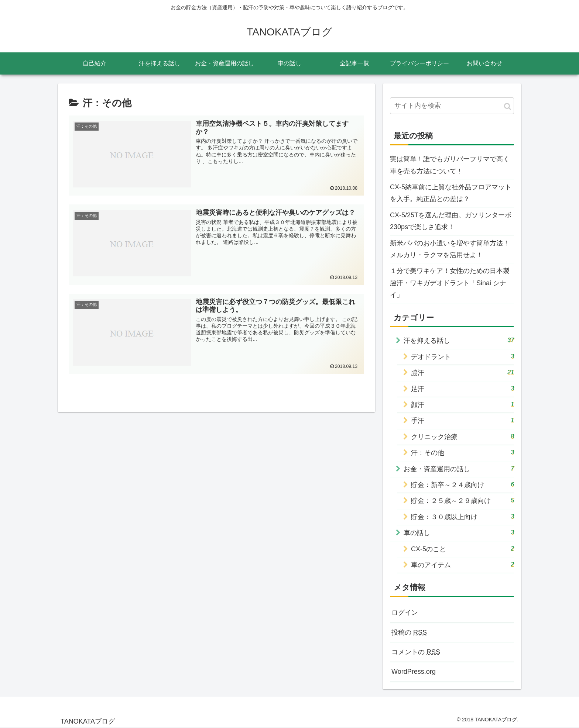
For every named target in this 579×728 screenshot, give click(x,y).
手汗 (462, 420)
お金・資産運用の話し (459, 468)
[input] (452, 106)
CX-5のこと (462, 548)
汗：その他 (462, 452)
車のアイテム (462, 564)
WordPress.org (414, 672)
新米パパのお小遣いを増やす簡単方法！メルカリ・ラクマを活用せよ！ (450, 249)
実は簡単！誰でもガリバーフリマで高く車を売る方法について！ (450, 165)
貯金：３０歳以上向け (462, 516)
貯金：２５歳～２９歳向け (462, 500)
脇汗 (462, 372)
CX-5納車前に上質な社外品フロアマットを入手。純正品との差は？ (451, 193)
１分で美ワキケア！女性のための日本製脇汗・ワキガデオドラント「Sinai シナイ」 (450, 283)
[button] (508, 106)
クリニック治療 (462, 436)
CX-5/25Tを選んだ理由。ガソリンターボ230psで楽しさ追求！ (451, 221)
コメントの (416, 652)
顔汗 (462, 404)
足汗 (462, 388)
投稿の (409, 632)
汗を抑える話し (459, 340)
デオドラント (462, 356)
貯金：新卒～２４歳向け (462, 484)
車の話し (459, 532)
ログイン (405, 613)
